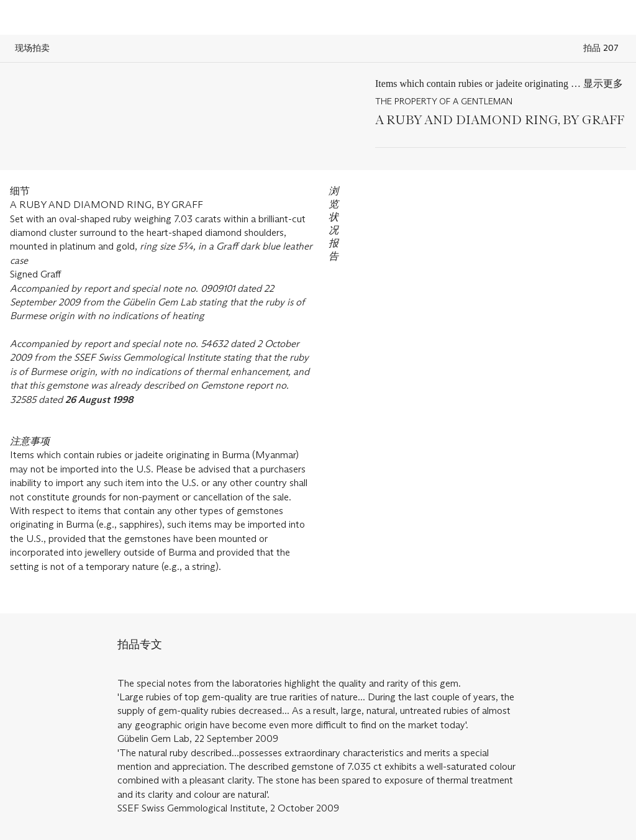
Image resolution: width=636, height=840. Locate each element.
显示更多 (603, 84)
